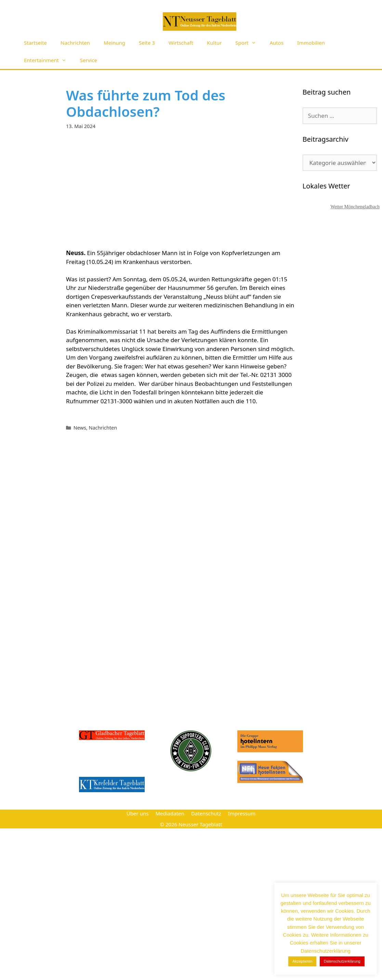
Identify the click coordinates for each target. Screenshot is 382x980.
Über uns (137, 813)
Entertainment (49, 60)
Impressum (242, 813)
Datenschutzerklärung (342, 961)
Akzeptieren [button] (302, 961)
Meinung (114, 43)
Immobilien (311, 43)
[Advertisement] (182, 189)
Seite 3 (147, 43)
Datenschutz (206, 813)
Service (89, 60)
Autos (277, 43)
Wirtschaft (181, 43)
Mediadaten (170, 813)
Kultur (214, 43)
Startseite (35, 43)
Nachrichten (75, 43)
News (80, 428)
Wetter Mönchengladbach (355, 207)
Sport (249, 43)
